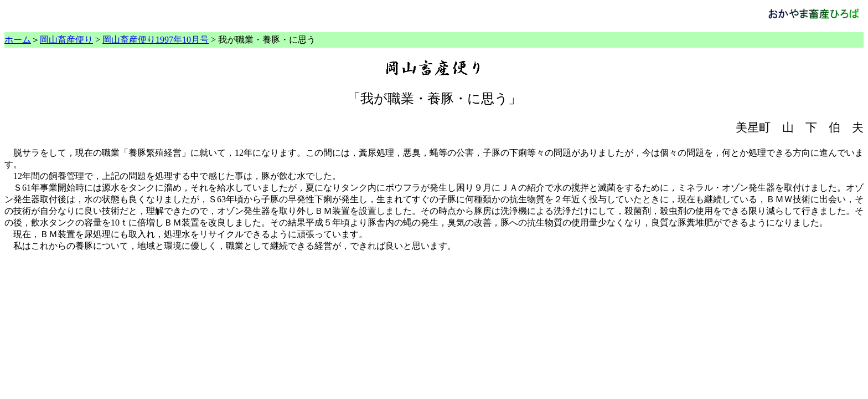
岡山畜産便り (66, 40)
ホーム (18, 40)
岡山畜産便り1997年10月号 (156, 40)
